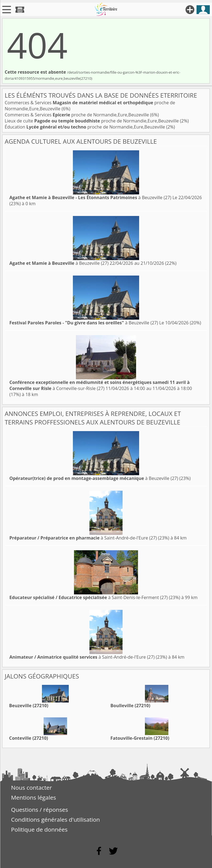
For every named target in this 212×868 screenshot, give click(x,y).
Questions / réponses (39, 810)
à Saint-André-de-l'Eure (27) (83, 538)
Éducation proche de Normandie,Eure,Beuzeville (85, 127)
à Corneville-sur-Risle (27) (100, 385)
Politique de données (39, 829)
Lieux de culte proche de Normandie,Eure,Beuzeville (92, 121)
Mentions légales (34, 797)
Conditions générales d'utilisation (55, 819)
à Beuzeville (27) (90, 197)
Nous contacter (31, 787)
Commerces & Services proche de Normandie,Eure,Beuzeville (77, 115)
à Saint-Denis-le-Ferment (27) (89, 597)
